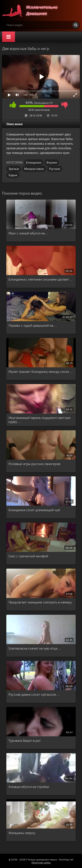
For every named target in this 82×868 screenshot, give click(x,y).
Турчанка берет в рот (25, 740)
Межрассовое (34, 169)
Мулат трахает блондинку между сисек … (41, 371)
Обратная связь (41, 862)
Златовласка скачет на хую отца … (35, 648)
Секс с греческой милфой (28, 556)
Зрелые (14, 169)
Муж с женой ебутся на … (28, 233)
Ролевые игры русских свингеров (34, 464)
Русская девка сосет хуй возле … (34, 694)
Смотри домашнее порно (34, 10)
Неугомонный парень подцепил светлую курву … (39, 420)
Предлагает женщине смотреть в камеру (40, 602)
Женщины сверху (22, 833)
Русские (55, 169)
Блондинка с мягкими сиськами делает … (40, 279)
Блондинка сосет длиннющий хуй (34, 510)
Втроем (52, 162)
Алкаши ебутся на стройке (29, 787)
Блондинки (34, 162)
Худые (13, 175)
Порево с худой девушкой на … (33, 325)
